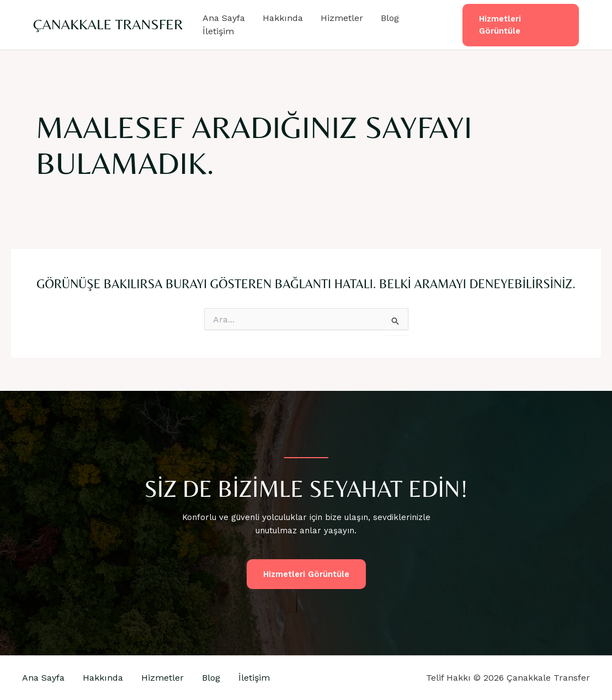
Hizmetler (342, 18)
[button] (521, 25)
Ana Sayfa (224, 18)
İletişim (218, 31)
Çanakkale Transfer (108, 24)
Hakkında (283, 18)
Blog (390, 18)
